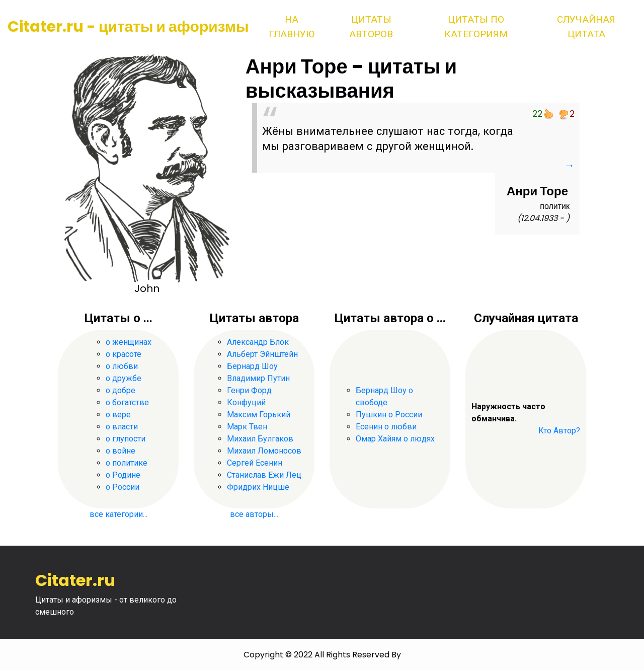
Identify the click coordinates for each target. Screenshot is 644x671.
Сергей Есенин (255, 463)
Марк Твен (247, 427)
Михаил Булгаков (260, 439)
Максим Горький (259, 415)
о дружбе (124, 378)
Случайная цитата (586, 27)
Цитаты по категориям (476, 27)
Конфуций (246, 402)
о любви (122, 366)
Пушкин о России (389, 415)
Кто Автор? (559, 431)
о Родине (123, 475)
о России (123, 487)
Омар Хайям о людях (395, 439)
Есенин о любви (386, 427)
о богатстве (127, 402)
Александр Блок (258, 342)
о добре (120, 390)
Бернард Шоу (252, 366)
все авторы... (254, 514)
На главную (292, 27)
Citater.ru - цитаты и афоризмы (128, 27)
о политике (127, 463)
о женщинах (129, 342)
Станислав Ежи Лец (264, 475)
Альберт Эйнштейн (262, 354)
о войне (120, 451)
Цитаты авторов (371, 27)
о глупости (126, 439)
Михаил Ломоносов (264, 451)
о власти (122, 427)
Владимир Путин (258, 378)
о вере (118, 415)
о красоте (124, 354)
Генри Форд (249, 390)
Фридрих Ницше (258, 487)
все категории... (118, 514)
